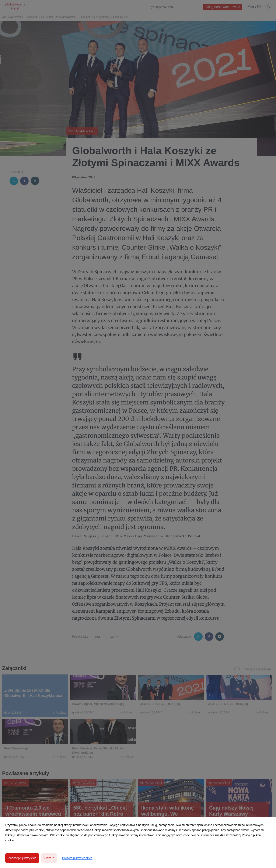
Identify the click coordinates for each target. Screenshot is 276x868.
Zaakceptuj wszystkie (22, 858)
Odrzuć (49, 858)
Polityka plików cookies (77, 858)
